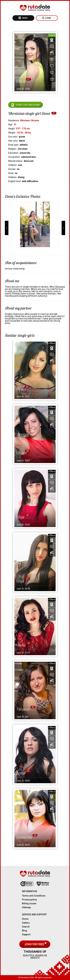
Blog (24, 931)
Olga (20, 453)
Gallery (26, 923)
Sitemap (26, 907)
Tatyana (23, 709)
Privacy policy (29, 900)
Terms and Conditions (34, 896)
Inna (20, 389)
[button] (7, 228)
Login (48, 18)
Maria (21, 645)
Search (26, 927)
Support (26, 934)
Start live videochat (28, 105)
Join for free (35, 944)
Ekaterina (24, 837)
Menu (25, 18)
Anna (21, 773)
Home (25, 919)
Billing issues (29, 903)
